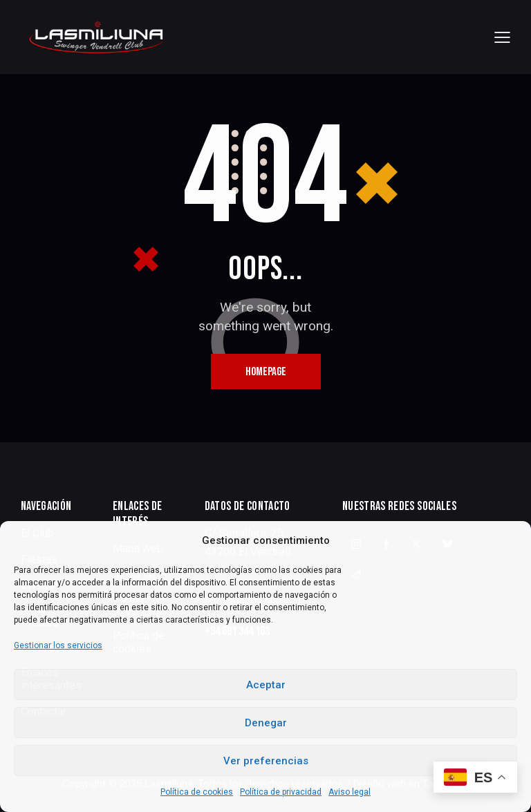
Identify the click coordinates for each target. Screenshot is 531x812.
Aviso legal (350, 792)
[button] (502, 37)
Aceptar (266, 685)
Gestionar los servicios (58, 645)
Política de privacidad (281, 792)
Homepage (266, 372)
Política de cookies (197, 792)
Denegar (266, 723)
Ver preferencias (266, 761)
